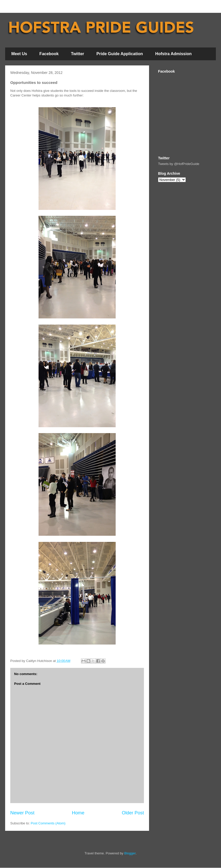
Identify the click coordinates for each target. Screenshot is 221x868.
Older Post (133, 813)
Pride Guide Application (120, 54)
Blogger (130, 853)
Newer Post (22, 813)
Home (78, 813)
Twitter (77, 54)
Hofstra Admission (173, 54)
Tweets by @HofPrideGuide (179, 164)
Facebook (49, 54)
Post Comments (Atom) (48, 823)
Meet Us (19, 54)
